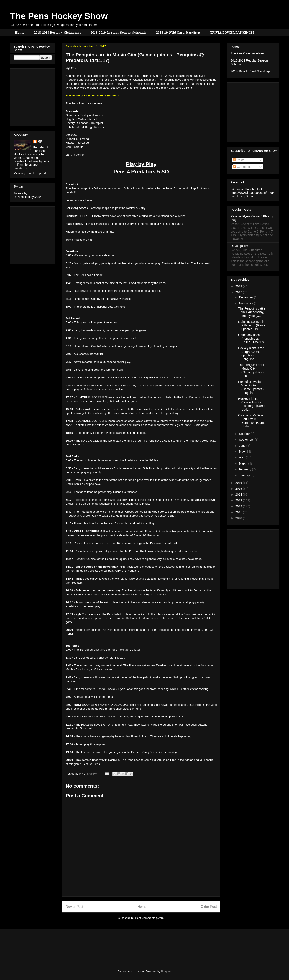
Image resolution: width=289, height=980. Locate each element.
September (247, 440)
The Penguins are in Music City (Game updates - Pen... (252, 370)
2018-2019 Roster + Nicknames (57, 33)
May (242, 452)
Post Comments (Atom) (150, 918)
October (245, 434)
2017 (239, 292)
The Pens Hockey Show (59, 16)
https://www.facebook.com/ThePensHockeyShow (252, 194)
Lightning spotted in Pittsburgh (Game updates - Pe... (252, 325)
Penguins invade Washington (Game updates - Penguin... (251, 387)
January (245, 475)
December (246, 297)
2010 (239, 518)
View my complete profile (30, 173)
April (242, 457)
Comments (242, 167)
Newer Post (75, 907)
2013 (239, 500)
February (245, 469)
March (244, 463)
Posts (239, 160)
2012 (239, 506)
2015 (239, 489)
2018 (239, 286)
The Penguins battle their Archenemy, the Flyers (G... (252, 312)
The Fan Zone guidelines (247, 53)
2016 (239, 483)
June (243, 446)
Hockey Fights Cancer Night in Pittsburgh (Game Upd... (252, 404)
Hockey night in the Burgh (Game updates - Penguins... (251, 354)
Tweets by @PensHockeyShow (28, 195)
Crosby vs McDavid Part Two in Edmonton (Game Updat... (252, 421)
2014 (239, 494)
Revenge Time (240, 246)
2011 (239, 512)
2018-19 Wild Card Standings (178, 33)
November (246, 303)
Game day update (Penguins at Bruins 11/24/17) (251, 339)
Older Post (209, 907)
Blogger (166, 971)
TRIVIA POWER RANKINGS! (232, 33)
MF (40, 142)
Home (20, 33)
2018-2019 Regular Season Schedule (119, 33)
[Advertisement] (27, 96)
